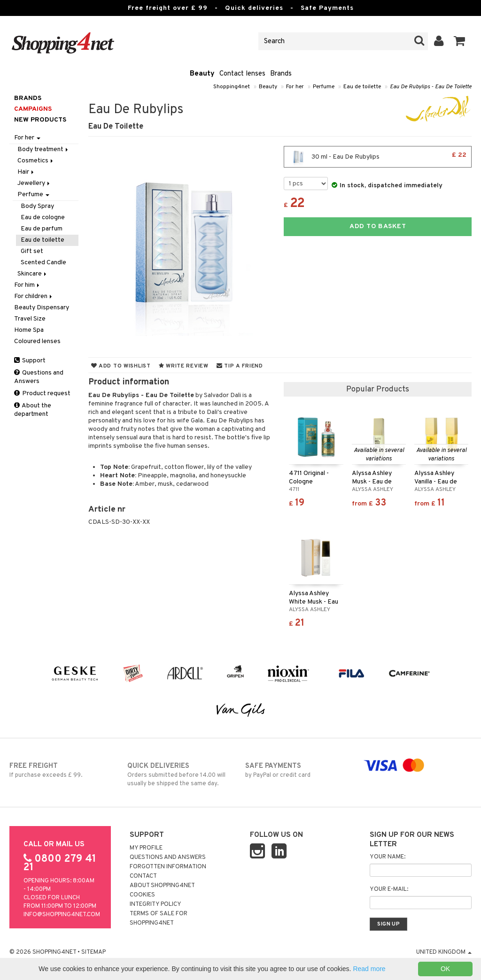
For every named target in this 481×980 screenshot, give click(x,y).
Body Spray (37, 206)
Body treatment (43, 149)
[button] (460, 41)
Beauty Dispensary (42, 308)
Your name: (388, 857)
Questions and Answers (39, 377)
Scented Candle (43, 263)
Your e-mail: (389, 889)
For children (34, 296)
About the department (33, 410)
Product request (42, 394)
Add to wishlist (121, 366)
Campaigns (33, 109)
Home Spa (29, 330)
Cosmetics (36, 161)
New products (40, 120)
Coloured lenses (37, 341)
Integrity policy (155, 904)
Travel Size (30, 319)
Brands (281, 74)
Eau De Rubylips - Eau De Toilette (431, 87)
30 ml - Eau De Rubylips (378, 157)
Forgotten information (168, 867)
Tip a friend (240, 366)
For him (27, 285)
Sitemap (93, 952)
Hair (26, 172)
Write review (184, 366)
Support (30, 361)
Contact (143, 876)
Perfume (324, 87)
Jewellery (34, 183)
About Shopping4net (162, 886)
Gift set (32, 251)
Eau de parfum (42, 229)
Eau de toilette (362, 87)
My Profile (146, 848)
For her (295, 87)
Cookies (142, 895)
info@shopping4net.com (62, 915)
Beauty (202, 74)
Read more (369, 969)
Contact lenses (242, 74)
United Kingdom (444, 952)
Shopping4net (232, 87)
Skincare (33, 274)
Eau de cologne (43, 218)
